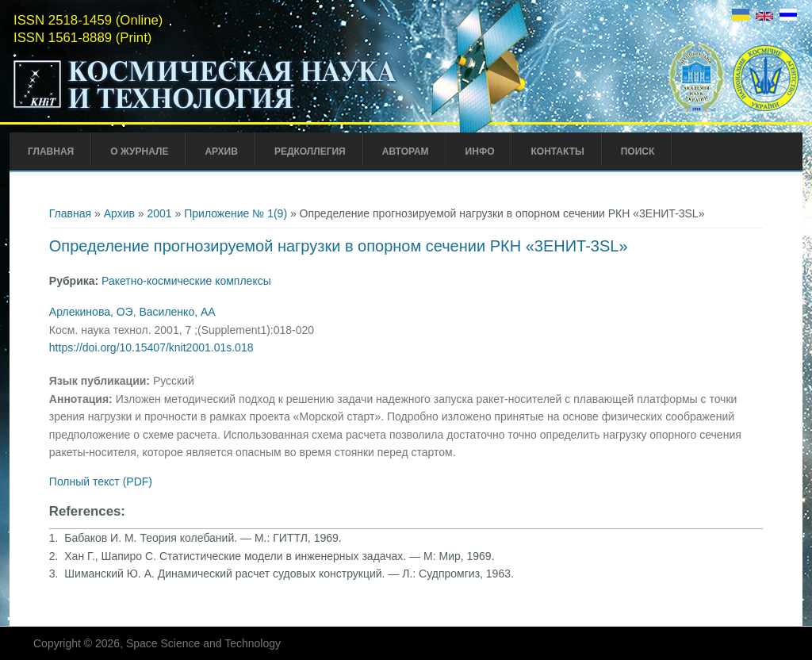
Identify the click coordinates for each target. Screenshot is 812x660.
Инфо (480, 152)
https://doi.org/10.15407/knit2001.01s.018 (151, 347)
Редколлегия (310, 152)
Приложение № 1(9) (236, 213)
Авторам (406, 152)
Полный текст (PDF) (101, 482)
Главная (51, 152)
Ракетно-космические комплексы (186, 281)
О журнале (139, 152)
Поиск (638, 152)
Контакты (557, 152)
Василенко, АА (177, 312)
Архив (221, 152)
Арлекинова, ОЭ (91, 312)
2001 (160, 213)
